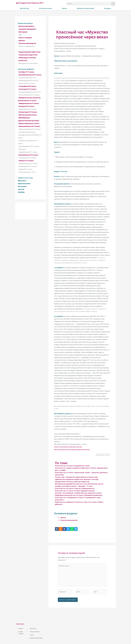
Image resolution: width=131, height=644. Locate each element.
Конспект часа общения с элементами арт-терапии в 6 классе (78, 493)
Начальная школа (45, 8)
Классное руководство (69, 520)
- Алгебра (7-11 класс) (26, 72)
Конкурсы (107, 8)
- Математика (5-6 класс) (27, 115)
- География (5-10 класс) (27, 86)
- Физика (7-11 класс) (26, 161)
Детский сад (25, 8)
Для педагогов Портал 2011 (30, 3)
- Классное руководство (27, 43)
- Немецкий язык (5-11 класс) (29, 126)
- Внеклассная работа (26, 26)
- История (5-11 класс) (26, 106)
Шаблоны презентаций (85, 8)
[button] (57, 529)
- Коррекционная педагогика (29, 52)
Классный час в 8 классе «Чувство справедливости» (75, 488)
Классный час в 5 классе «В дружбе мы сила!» (72, 466)
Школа (64, 8)
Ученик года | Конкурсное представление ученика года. (76, 477)
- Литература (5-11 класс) (27, 112)
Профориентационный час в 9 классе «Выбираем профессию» (79, 495)
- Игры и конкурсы (25, 38)
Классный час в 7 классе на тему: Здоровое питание (75, 491)
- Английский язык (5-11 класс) (30, 75)
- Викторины (23, 32)
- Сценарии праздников (27, 29)
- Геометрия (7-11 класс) (27, 89)
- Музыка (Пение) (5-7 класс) (29, 123)
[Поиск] (113, 4)
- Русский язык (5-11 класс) (28, 155)
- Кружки (21, 40)
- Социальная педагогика (28, 55)
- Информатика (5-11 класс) (28, 103)
